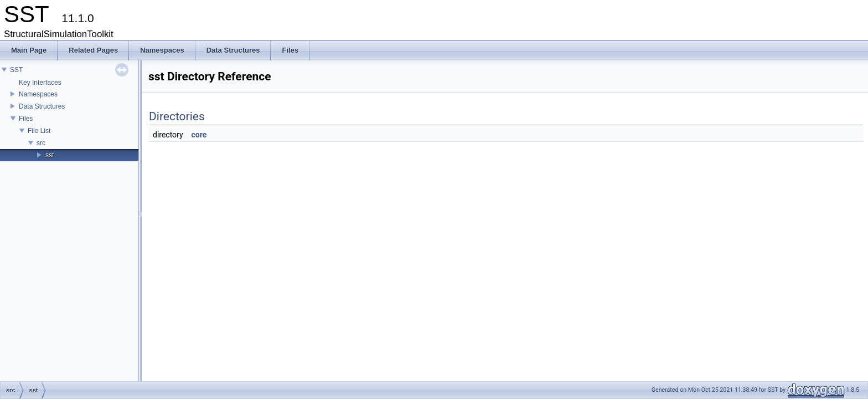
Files (26, 119)
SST (16, 70)
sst (50, 155)
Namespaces (38, 94)
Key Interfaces (40, 83)
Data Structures (42, 106)
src (41, 143)
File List (39, 131)
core (199, 135)
